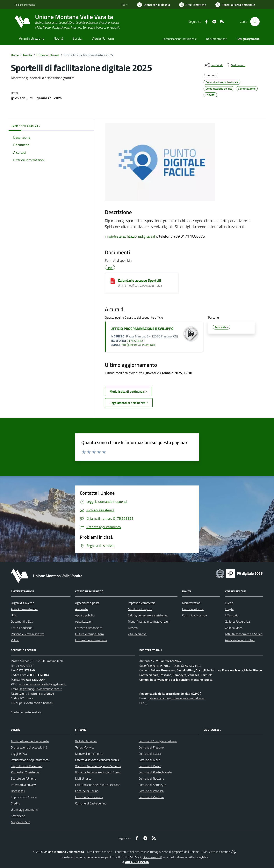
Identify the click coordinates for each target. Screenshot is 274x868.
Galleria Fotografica (237, 621)
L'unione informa (193, 609)
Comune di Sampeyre (152, 785)
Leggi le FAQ (19, 754)
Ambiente (81, 609)
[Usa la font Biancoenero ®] (154, 5)
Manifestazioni (192, 603)
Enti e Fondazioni (22, 628)
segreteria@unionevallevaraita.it (41, 689)
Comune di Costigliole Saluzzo (158, 741)
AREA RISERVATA (135, 862)
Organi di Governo (22, 603)
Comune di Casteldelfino (91, 803)
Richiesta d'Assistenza (25, 772)
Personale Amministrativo (28, 634)
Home (15, 55)
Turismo (133, 628)
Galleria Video (234, 628)
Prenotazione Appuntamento (30, 760)
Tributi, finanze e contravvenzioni (149, 621)
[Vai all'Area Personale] (235, 5)
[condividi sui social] (213, 65)
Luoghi (229, 609)
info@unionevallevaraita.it (138, 345)
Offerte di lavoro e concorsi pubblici (98, 760)
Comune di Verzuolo (151, 797)
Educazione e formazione (91, 640)
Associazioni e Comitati (240, 640)
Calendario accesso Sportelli (140, 280)
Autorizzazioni (84, 621)
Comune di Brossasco (89, 797)
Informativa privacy (23, 785)
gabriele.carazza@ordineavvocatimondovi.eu (177, 698)
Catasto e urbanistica (89, 628)
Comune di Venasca (151, 791)
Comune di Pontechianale (155, 772)
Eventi (229, 603)
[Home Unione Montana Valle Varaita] (67, 22)
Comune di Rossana (151, 778)
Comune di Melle (149, 760)
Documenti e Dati (22, 621)
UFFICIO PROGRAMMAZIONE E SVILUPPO (142, 329)
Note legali (18, 791)
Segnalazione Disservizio (27, 766)
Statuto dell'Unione (23, 778)
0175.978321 (136, 341)
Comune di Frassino (151, 747)
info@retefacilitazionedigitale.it (130, 236)
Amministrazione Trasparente (30, 741)
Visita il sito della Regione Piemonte (98, 766)
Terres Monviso (85, 747)
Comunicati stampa (195, 615)
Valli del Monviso (86, 741)
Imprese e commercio (142, 603)
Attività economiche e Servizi (244, 634)
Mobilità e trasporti (140, 609)
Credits (15, 803)
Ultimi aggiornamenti (24, 810)
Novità (28, 55)
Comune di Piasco (150, 766)
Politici (15, 640)
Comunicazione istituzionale (180, 39)
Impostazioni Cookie (24, 797)
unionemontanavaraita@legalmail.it (42, 684)
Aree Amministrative (24, 609)
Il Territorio (232, 615)
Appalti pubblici (85, 615)
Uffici (14, 615)
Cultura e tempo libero (89, 634)
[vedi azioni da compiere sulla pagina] (235, 65)
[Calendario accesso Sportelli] (113, 281)
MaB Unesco (83, 778)
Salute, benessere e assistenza (148, 615)
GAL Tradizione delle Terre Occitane (98, 785)
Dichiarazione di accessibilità (29, 747)
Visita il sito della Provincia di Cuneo (98, 772)
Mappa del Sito (21, 822)
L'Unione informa (48, 55)
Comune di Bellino (87, 791)
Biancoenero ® (152, 857)
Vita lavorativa (137, 634)
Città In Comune (220, 852)
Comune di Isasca (150, 754)
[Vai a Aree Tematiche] (193, 5)
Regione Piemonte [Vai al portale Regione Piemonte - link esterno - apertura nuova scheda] (25, 5)
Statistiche (18, 816)
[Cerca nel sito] (255, 22)
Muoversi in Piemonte (89, 754)
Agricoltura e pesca (87, 603)
